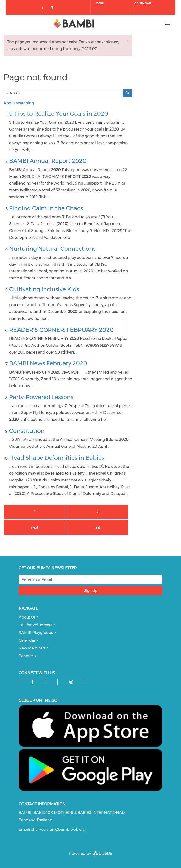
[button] (128, 41)
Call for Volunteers (35, 625)
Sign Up (91, 591)
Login (99, 3)
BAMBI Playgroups (36, 633)
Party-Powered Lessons (41, 397)
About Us (27, 617)
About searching (19, 103)
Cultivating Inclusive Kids (44, 289)
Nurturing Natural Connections (52, 249)
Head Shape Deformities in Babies (57, 458)
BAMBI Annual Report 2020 (48, 161)
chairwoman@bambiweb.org (58, 829)
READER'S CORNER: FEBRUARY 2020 (61, 330)
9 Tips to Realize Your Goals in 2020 (59, 114)
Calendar (143, 3)
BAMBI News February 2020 (48, 363)
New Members (32, 648)
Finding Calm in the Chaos (46, 208)
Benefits (26, 656)
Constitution (27, 431)
